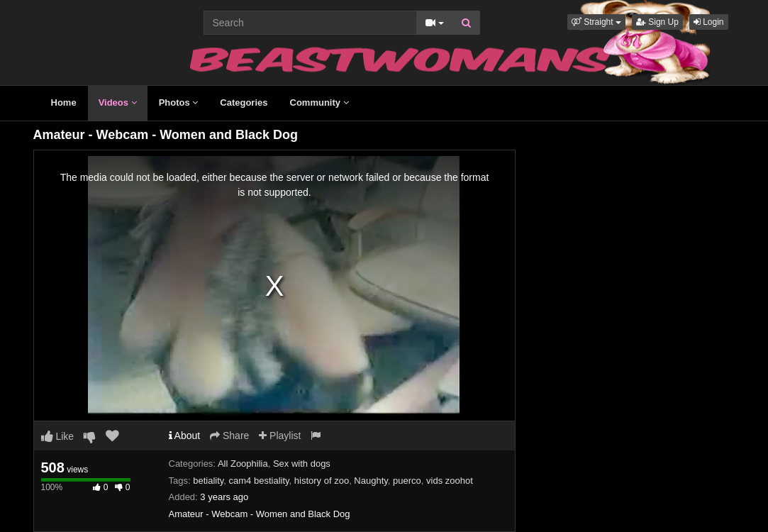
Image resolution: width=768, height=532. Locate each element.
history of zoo (322, 481)
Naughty (371, 481)
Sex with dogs (302, 464)
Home (64, 102)
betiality (208, 481)
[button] (596, 22)
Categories (244, 102)
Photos (179, 102)
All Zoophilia (243, 464)
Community (319, 102)
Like (58, 436)
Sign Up (657, 22)
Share (229, 436)
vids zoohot (450, 481)
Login (709, 22)
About (185, 436)
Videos (118, 102)
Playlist (280, 436)
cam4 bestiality (259, 481)
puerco (407, 481)
